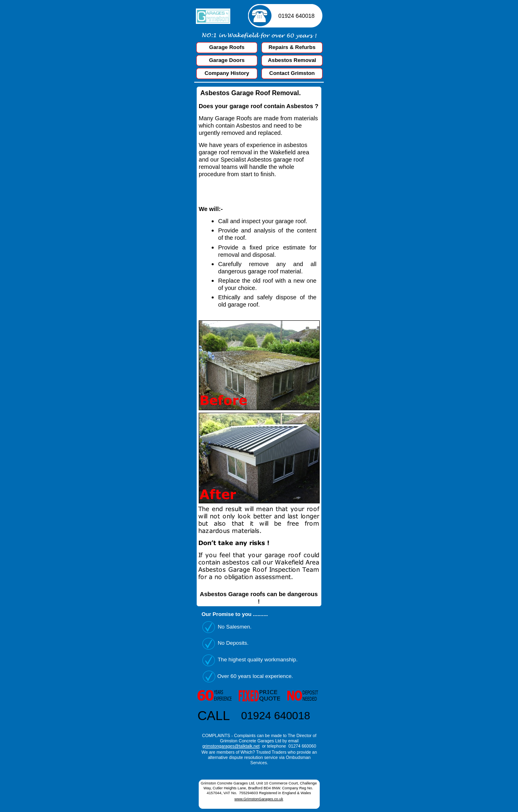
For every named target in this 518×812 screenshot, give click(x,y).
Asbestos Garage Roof (235, 93)
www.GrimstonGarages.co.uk (259, 799)
